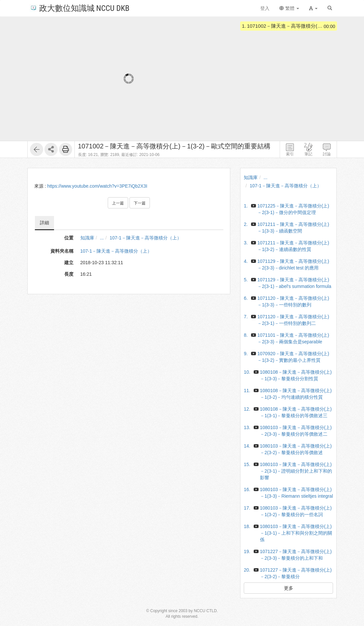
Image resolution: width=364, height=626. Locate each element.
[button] (313, 8)
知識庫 (87, 238)
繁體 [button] (289, 8)
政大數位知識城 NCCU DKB (80, 8)
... (102, 238)
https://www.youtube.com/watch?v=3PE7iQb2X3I (97, 186)
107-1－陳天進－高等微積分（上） (146, 238)
